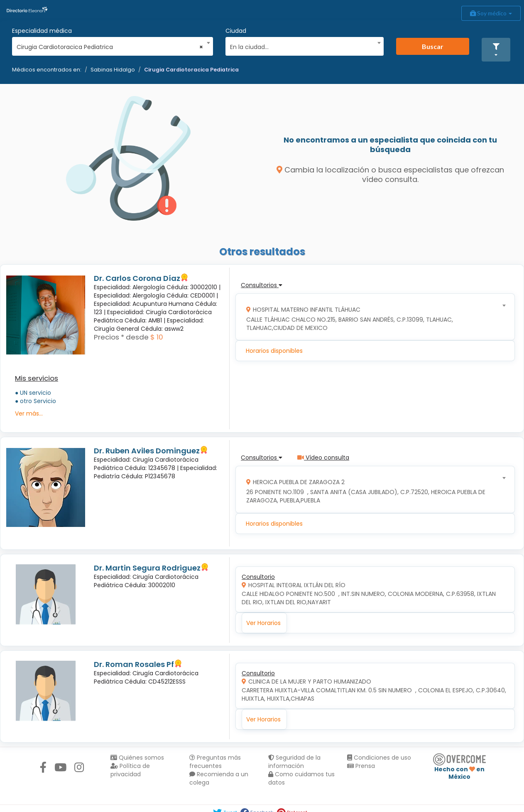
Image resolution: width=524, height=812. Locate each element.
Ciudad (236, 31)
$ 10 (157, 337)
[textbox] (302, 46)
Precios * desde (121, 337)
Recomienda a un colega (219, 778)
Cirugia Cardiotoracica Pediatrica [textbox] (110, 47)
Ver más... (29, 413)
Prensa (361, 766)
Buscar (433, 46)
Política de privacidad (130, 770)
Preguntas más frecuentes (215, 762)
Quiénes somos (137, 758)
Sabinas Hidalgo (113, 70)
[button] (496, 50)
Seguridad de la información (294, 762)
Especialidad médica (42, 31)
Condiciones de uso (379, 758)
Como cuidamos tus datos (301, 778)
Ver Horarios (263, 623)
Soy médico (491, 13)
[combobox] (110, 45)
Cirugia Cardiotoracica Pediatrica (191, 70)
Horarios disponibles (274, 351)
